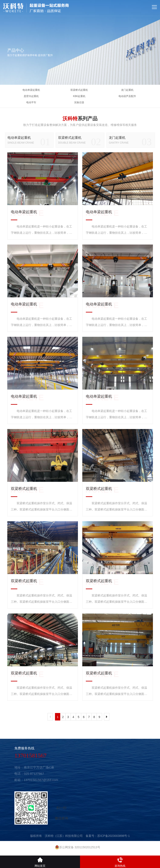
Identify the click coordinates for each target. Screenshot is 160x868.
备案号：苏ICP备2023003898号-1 (108, 836)
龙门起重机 (127, 90)
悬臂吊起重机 (31, 96)
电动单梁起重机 (31, 90)
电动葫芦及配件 (127, 96)
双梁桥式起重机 (79, 90)
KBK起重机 (79, 96)
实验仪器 (79, 102)
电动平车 (31, 102)
